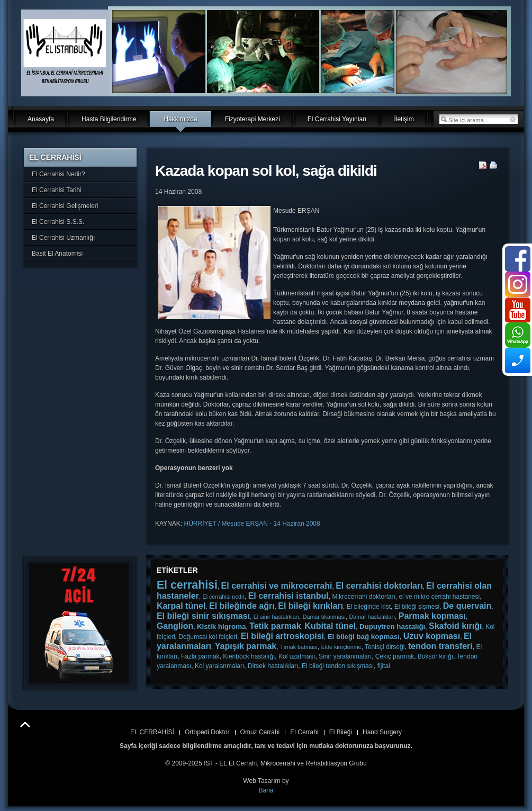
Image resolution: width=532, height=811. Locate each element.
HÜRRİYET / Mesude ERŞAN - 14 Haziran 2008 (252, 524)
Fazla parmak (200, 656)
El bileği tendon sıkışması (338, 666)
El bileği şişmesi (417, 607)
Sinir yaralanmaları (345, 656)
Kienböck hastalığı (249, 656)
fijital (384, 666)
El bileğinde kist (369, 607)
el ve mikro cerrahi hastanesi (439, 597)
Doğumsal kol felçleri (208, 637)
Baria (266, 790)
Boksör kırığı (435, 656)
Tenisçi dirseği (385, 647)
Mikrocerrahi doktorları (363, 597)
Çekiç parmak (395, 656)
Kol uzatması (297, 656)
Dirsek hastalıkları (273, 666)
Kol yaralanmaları (219, 666)
